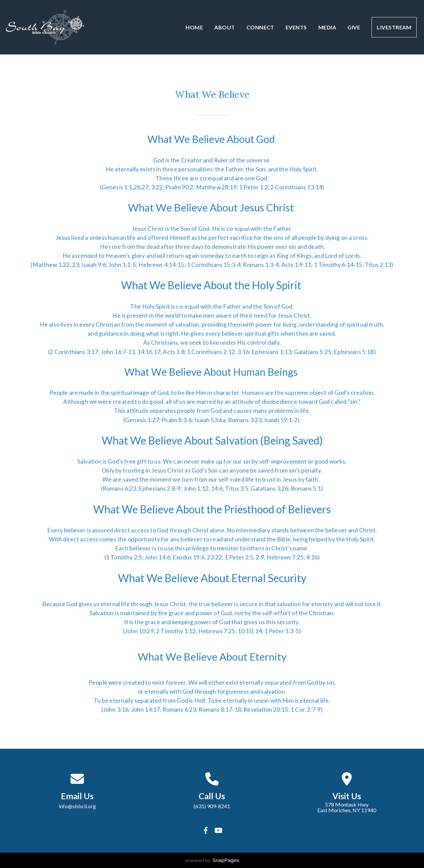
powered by (212, 860)
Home (194, 27)
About (225, 27)
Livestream (394, 27)
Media (327, 27)
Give (354, 27)
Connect (260, 27)
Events (296, 27)
